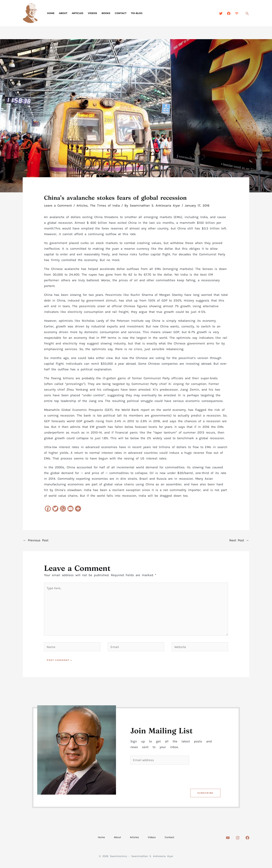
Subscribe (205, 793)
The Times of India (105, 205)
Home (51, 13)
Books (106, 13)
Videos (92, 13)
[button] (247, 13)
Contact (121, 13)
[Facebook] (229, 13)
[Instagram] (238, 838)
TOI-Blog (137, 13)
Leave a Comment (58, 205)
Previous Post (36, 540)
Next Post (239, 540)
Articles (78, 13)
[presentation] (159, 776)
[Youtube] (228, 838)
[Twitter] (221, 13)
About (63, 13)
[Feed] (237, 13)
